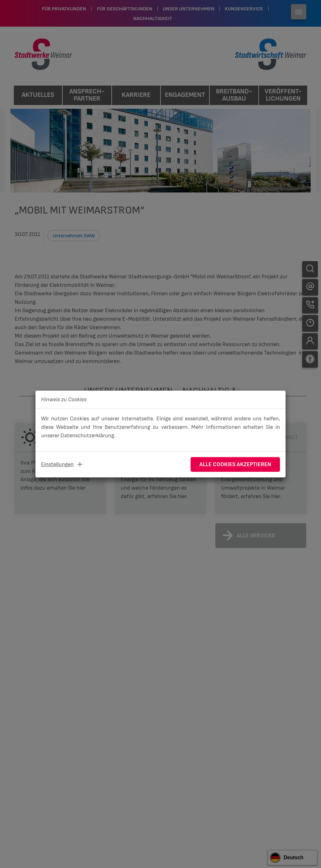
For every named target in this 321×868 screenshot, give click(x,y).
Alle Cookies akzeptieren (235, 464)
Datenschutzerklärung (87, 436)
